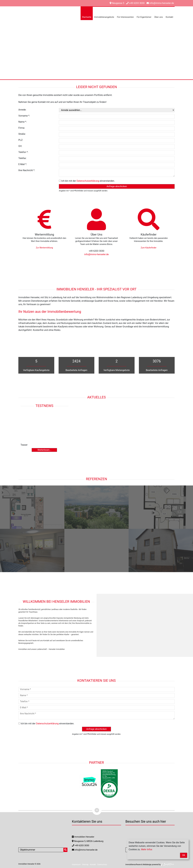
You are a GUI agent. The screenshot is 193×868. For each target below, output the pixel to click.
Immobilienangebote (104, 17)
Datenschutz (102, 865)
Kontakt (169, 17)
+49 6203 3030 (135, 3)
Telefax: (22, 158)
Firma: (22, 128)
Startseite (87, 17)
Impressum (76, 865)
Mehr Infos (147, 849)
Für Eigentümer (144, 17)
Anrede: (22, 110)
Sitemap (85, 865)
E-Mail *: (23, 164)
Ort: (20, 146)
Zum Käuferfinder (149, 248)
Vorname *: (24, 116)
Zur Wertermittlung (44, 248)
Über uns (158, 17)
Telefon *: (23, 152)
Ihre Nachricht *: (27, 170)
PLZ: (21, 140)
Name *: (22, 122)
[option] (96, 40)
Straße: (22, 134)
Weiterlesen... (44, 450)
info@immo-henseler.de (160, 3)
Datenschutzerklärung (88, 181)
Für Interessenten (125, 17)
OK (184, 855)
